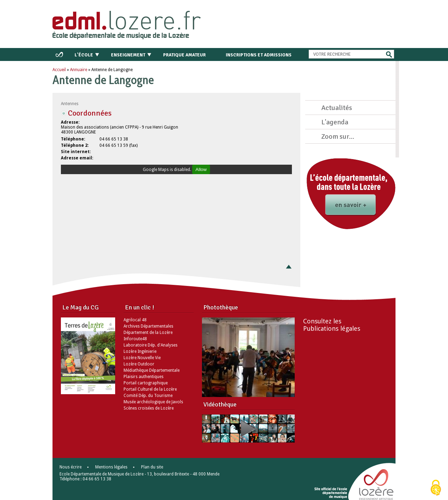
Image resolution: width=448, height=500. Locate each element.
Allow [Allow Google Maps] (201, 169)
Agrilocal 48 (135, 320)
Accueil (59, 70)
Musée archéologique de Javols (153, 402)
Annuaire (79, 70)
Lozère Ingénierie (140, 351)
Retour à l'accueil (141, 23)
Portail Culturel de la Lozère (150, 389)
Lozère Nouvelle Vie (142, 358)
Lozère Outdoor (139, 364)
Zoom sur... (338, 136)
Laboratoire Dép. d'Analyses (150, 345)
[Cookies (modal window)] (436, 488)
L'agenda (335, 122)
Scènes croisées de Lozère (149, 408)
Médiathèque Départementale (152, 370)
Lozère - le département (376, 483)
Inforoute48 (135, 339)
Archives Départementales (148, 326)
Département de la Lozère (148, 333)
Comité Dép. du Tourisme (148, 396)
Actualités (337, 108)
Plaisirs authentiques (143, 377)
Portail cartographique (146, 383)
